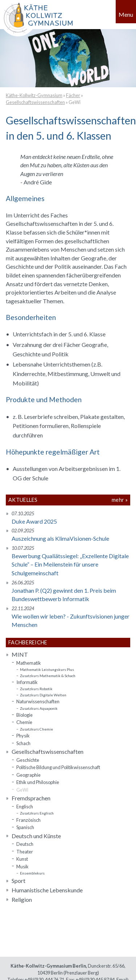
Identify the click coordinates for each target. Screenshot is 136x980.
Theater (25, 852)
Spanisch (25, 827)
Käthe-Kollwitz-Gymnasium (34, 95)
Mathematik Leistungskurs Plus (47, 669)
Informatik (27, 682)
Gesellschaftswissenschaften (35, 102)
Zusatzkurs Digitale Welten (43, 695)
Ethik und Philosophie (38, 782)
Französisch (28, 820)
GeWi (75, 102)
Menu (126, 14)
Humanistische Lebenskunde (47, 890)
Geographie (28, 775)
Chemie (24, 722)
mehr (118, 500)
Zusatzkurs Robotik (36, 689)
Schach (23, 743)
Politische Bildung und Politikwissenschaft (58, 767)
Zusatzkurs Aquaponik (39, 708)
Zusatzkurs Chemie (36, 729)
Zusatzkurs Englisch (37, 813)
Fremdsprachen (31, 798)
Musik (22, 867)
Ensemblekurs (32, 873)
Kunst (22, 859)
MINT (20, 654)
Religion (22, 899)
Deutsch (25, 844)
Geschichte (28, 760)
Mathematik (29, 663)
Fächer (73, 95)
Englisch (25, 807)
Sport (18, 881)
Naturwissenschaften (38, 701)
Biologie (24, 715)
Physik (23, 736)
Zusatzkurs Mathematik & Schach (48, 676)
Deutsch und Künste (36, 836)
